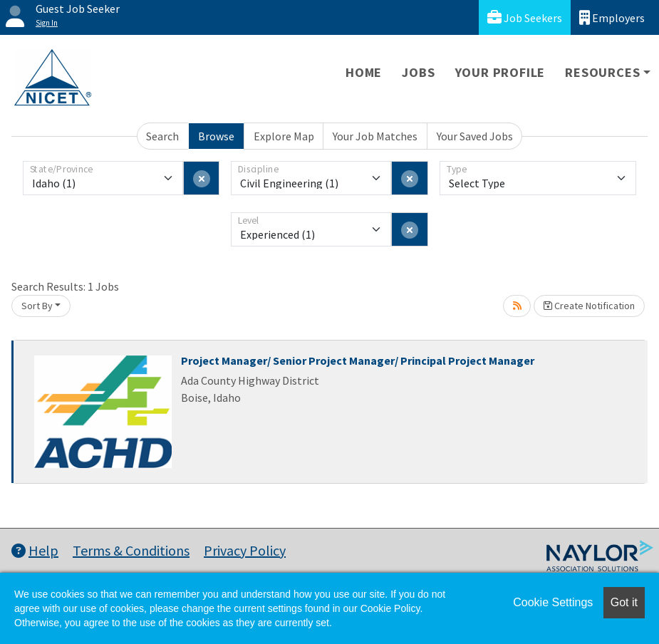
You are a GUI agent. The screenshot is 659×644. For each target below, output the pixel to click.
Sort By (37, 306)
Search (162, 136)
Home (364, 72)
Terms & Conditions (131, 550)
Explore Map (284, 136)
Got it (624, 602)
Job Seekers (525, 17)
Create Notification (589, 306)
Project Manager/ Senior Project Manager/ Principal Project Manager (358, 360)
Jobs (418, 72)
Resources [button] (602, 72)
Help (35, 550)
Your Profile (500, 72)
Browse (216, 136)
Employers (612, 17)
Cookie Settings (553, 602)
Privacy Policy (245, 550)
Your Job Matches (375, 136)
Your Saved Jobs (475, 136)
